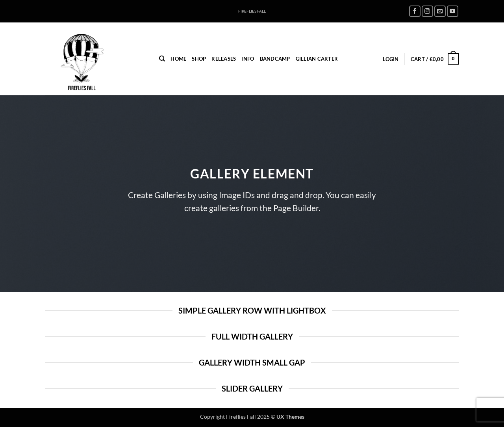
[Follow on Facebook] (415, 11)
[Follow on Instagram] (427, 11)
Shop (199, 59)
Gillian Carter (317, 59)
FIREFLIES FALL (252, 11)
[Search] (162, 59)
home (178, 59)
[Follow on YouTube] (453, 11)
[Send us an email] (440, 11)
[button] (391, 59)
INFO (248, 59)
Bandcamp (275, 59)
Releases (224, 59)
